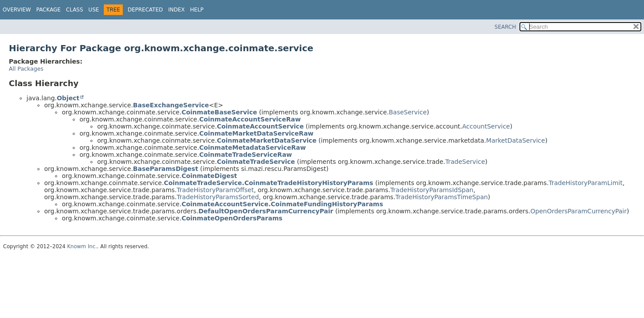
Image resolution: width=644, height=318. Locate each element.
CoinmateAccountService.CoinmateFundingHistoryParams (282, 204)
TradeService (465, 162)
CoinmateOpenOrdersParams (232, 218)
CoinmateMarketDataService (267, 140)
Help (197, 10)
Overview (17, 10)
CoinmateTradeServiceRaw (246, 155)
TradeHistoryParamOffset (215, 190)
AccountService (486, 126)
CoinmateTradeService (256, 162)
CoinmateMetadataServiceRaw (252, 148)
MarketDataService (516, 140)
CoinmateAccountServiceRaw (250, 119)
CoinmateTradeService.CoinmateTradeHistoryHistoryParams (269, 183)
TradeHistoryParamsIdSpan (432, 190)
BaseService (408, 112)
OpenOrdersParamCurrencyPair (579, 211)
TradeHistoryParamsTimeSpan (441, 197)
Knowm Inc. (82, 246)
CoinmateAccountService (260, 126)
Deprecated (145, 10)
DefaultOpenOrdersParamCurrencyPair (266, 211)
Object (68, 98)
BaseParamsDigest (166, 169)
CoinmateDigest (209, 176)
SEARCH (506, 27)
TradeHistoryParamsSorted (218, 197)
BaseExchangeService (171, 105)
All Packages (26, 69)
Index (177, 10)
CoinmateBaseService (219, 112)
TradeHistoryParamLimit (585, 183)
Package (48, 10)
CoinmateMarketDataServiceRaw (256, 133)
